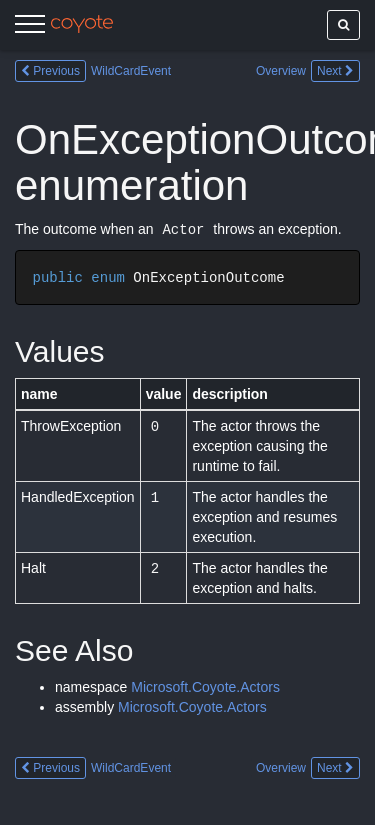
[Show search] (343, 25)
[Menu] (30, 27)
